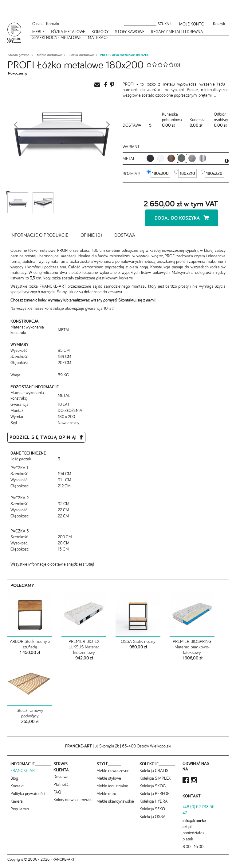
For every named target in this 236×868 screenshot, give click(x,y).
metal (130, 159)
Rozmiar (132, 174)
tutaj (89, 567)
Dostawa (125, 238)
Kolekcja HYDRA (154, 805)
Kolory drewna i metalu (73, 803)
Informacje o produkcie (39, 238)
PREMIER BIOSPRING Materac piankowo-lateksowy (192, 650)
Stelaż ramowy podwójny (30, 716)
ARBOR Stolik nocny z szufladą (30, 647)
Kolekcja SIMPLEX (155, 782)
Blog (14, 782)
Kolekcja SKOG (153, 789)
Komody (100, 32)
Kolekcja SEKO (152, 812)
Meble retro (106, 797)
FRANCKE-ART (24, 774)
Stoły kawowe (130, 32)
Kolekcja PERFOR (155, 797)
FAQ (57, 795)
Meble (38, 32)
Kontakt (53, 24)
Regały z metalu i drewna (177, 32)
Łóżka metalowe (68, 32)
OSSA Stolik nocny (138, 645)
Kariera (17, 805)
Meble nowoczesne (113, 774)
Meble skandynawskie (115, 805)
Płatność (61, 788)
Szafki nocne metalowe (57, 37)
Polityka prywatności (28, 797)
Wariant (131, 147)
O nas (37, 24)
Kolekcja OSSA (153, 820)
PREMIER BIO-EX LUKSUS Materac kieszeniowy (84, 650)
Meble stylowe (109, 782)
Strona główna (19, 55)
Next (108, 126)
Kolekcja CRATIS (154, 774)
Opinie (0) (91, 238)
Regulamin (20, 812)
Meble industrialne (112, 789)
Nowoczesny (18, 73)
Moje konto (192, 24)
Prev (16, 126)
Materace (98, 37)
